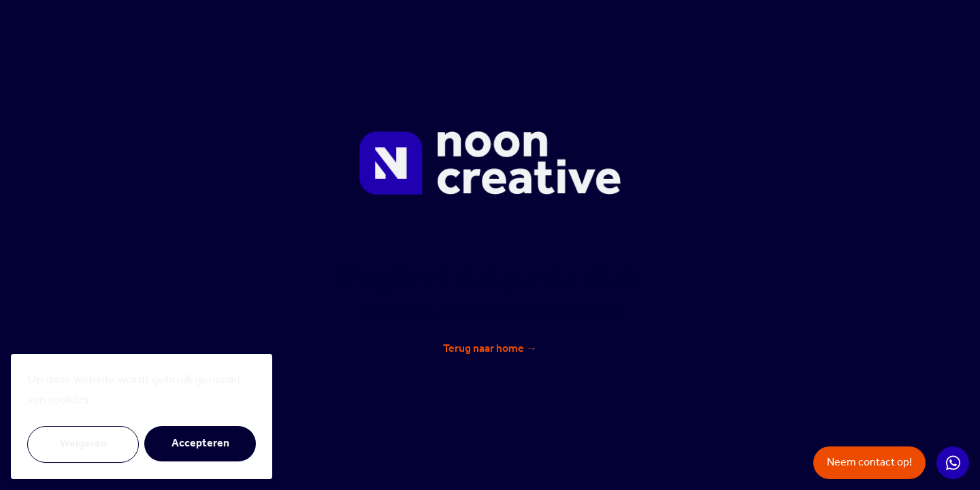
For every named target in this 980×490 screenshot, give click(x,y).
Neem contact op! (869, 462)
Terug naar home (490, 349)
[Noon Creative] (490, 163)
